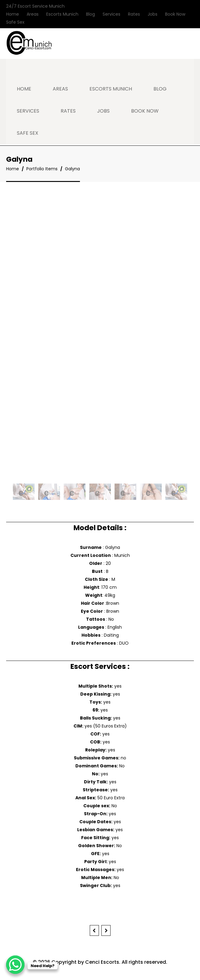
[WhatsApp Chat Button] (15, 965)
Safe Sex (15, 22)
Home (13, 14)
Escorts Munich (62, 14)
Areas (33, 14)
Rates (134, 14)
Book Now (175, 14)
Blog (91, 14)
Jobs (153, 14)
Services (111, 14)
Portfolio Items (42, 169)
